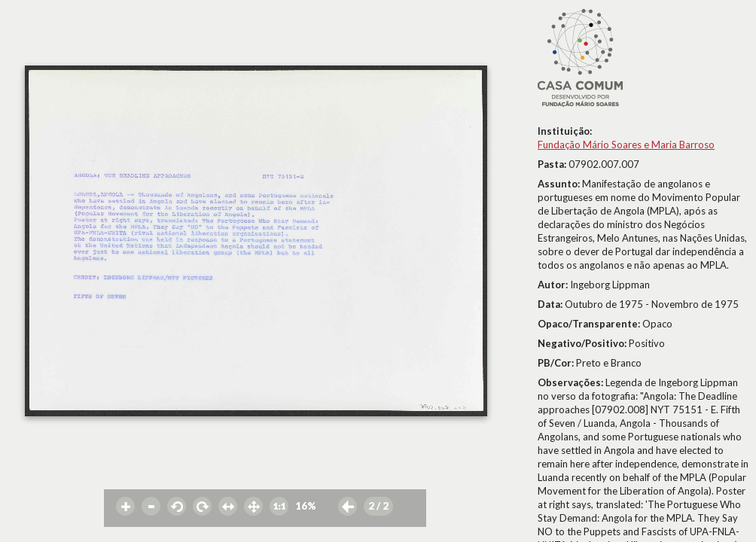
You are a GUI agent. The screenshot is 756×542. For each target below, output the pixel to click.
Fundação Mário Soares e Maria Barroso (626, 145)
